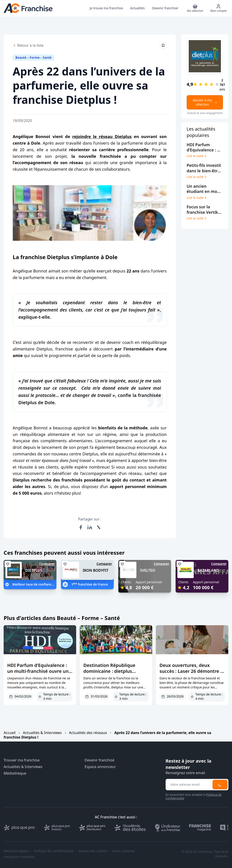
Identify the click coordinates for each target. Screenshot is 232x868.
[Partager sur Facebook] (81, 527)
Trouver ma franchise (22, 760)
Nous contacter (123, 851)
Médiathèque (15, 773)
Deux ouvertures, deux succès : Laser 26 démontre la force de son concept (192, 671)
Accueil (10, 733)
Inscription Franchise (19, 857)
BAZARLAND (208, 570)
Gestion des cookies (93, 851)
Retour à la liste (28, 45)
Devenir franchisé (99, 760)
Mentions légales (16, 851)
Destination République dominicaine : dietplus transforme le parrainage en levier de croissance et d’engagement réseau (115, 677)
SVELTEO (148, 570)
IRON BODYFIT (96, 570)
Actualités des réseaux (88, 733)
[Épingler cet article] (163, 45)
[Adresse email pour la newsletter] (189, 785)
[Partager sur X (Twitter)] (99, 527)
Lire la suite (197, 156)
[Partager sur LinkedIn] (90, 527)
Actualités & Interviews (42, 733)
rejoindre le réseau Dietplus (102, 136)
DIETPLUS (34, 570)
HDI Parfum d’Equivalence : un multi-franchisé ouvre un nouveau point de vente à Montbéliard (38, 674)
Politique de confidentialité (53, 851)
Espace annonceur (100, 767)
